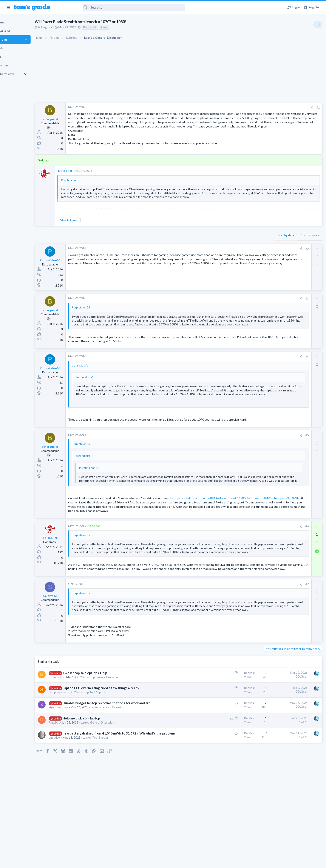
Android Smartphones (279, 363)
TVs (267, 313)
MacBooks (272, 334)
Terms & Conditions (204, 862)
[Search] (121, 7)
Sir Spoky (70, 742)
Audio (269, 263)
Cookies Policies (147, 862)
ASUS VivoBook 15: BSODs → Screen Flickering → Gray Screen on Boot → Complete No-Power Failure (292, 276)
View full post (84, 225)
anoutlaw (70, 796)
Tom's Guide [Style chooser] (291, 832)
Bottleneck (105, 27)
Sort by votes (240, 240)
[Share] (242, 108)
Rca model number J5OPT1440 (293, 371)
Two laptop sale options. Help (100, 722)
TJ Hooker (80, 176)
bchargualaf (60, 27)
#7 (238, 626)
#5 (238, 452)
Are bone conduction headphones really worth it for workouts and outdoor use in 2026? (292, 247)
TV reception (281, 301)
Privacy (174, 862)
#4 (238, 370)
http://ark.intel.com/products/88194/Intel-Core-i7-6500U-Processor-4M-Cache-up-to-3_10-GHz (148, 519)
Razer (119, 27)
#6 (238, 552)
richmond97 (71, 727)
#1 (249, 107)
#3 (238, 304)
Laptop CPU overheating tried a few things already (116, 738)
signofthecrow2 (73, 761)
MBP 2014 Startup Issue (288, 321)
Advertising (117, 862)
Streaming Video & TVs (279, 383)
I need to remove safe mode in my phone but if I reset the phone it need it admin (293, 347)
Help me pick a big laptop (96, 772)
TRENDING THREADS (272, 234)
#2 (238, 254)
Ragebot (69, 777)
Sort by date (216, 240)
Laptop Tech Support (108, 742)
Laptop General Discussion (117, 727)
